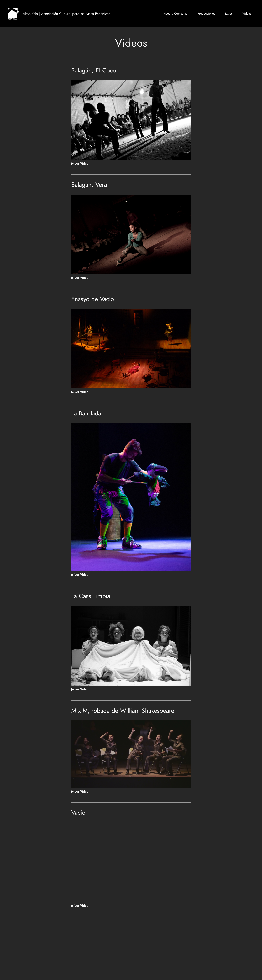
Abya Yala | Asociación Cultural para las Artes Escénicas (66, 14)
